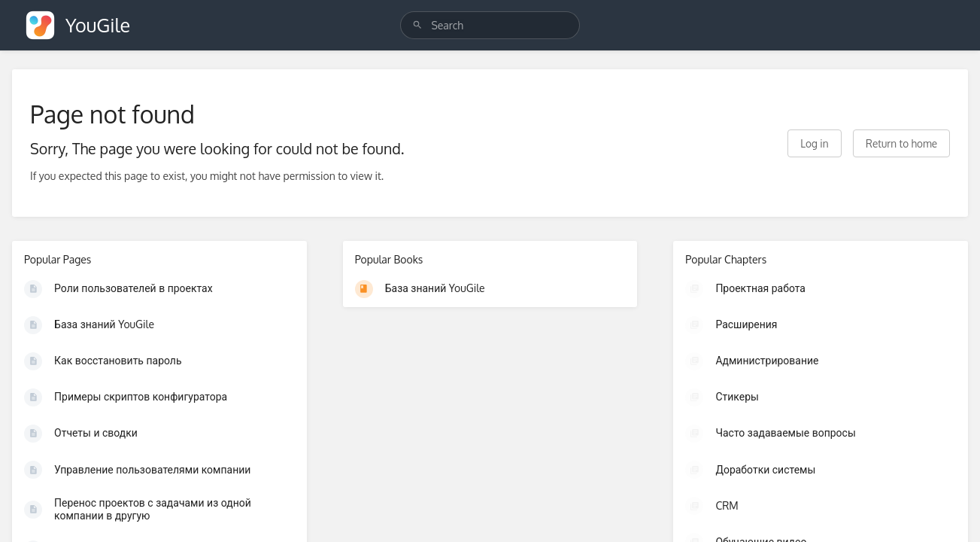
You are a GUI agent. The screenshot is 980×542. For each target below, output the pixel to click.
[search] (490, 25)
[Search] (417, 25)
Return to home (901, 143)
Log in (814, 143)
